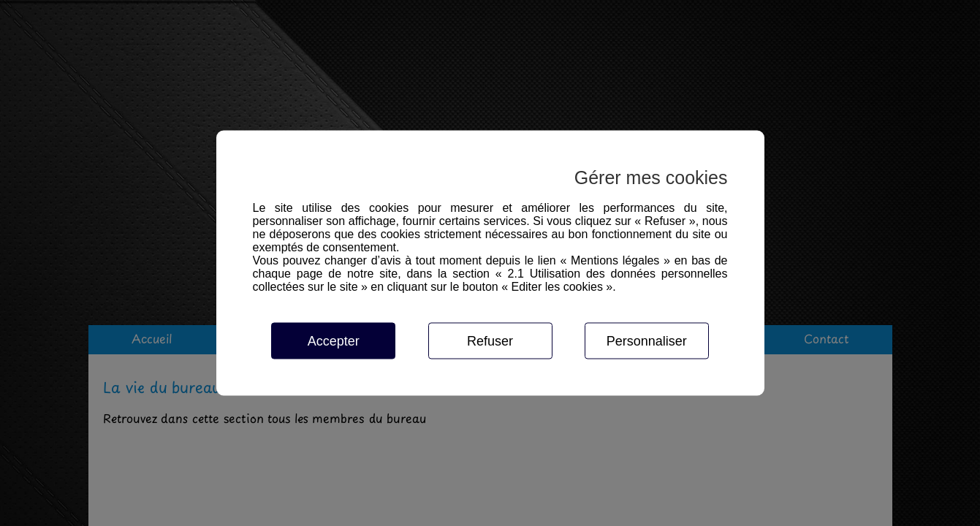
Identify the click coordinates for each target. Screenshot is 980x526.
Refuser (490, 341)
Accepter (334, 341)
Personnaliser (647, 341)
